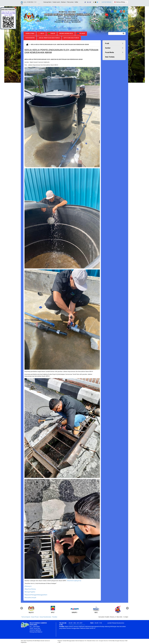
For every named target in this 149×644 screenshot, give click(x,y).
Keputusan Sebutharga (71, 38)
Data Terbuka (110, 57)
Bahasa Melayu (121, 2)
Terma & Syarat (26, 617)
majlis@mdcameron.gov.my (77, 625)
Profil (107, 43)
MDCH (41, 33)
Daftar (76, 2)
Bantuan (64, 2)
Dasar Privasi (35, 617)
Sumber (108, 48)
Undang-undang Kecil (66, 33)
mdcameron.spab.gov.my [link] (74, 580)
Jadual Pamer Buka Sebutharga (49, 38)
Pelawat (81, 33)
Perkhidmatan (30, 38)
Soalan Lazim (56, 2)
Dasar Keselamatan (45, 617)
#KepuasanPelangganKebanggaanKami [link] (36, 595)
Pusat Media (110, 52)
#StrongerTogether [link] (30, 592)
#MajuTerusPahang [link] (30, 589)
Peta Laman (70, 2)
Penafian (55, 617)
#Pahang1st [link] (28, 586)
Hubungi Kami (47, 2)
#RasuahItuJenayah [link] (30, 597)
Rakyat (52, 33)
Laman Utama (30, 33)
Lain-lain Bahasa (106, 2)
